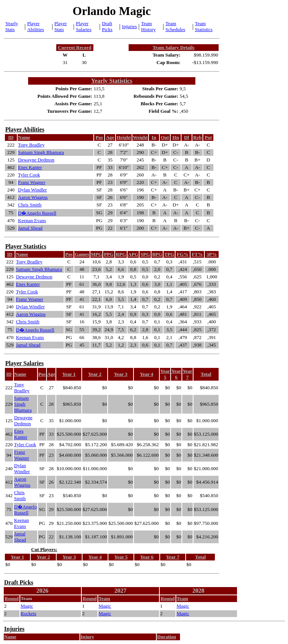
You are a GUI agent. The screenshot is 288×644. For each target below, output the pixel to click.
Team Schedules (175, 26)
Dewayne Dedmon (36, 160)
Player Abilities (35, 26)
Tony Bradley (31, 145)
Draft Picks (107, 26)
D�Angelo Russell (37, 213)
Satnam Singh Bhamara (41, 152)
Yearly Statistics (112, 81)
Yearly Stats (12, 26)
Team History (148, 26)
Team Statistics (204, 26)
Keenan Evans (32, 220)
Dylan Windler (32, 190)
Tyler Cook (29, 175)
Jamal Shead (30, 228)
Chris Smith (30, 205)
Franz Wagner (32, 182)
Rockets (28, 613)
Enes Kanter (30, 167)
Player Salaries (84, 26)
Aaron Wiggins (33, 197)
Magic (27, 606)
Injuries (129, 26)
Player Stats (61, 26)
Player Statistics (26, 246)
